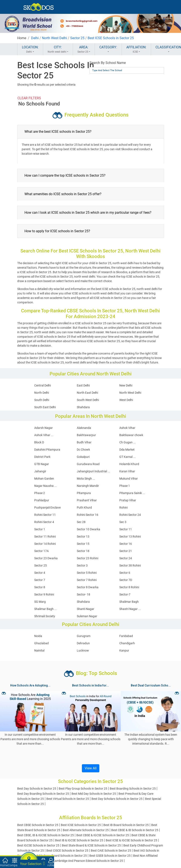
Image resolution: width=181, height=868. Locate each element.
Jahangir (40, 471)
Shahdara (83, 407)
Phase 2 (40, 493)
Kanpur (124, 650)
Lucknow (83, 650)
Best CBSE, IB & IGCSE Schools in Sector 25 (46, 835)
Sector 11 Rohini (45, 536)
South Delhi (42, 400)
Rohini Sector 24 (130, 515)
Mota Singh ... (86, 479)
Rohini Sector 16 (88, 515)
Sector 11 (126, 529)
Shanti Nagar (86, 609)
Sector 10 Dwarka (88, 529)
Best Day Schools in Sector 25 (37, 789)
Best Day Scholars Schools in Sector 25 (117, 799)
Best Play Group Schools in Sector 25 (83, 789)
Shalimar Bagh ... (46, 609)
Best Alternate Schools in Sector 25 (86, 830)
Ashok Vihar (127, 428)
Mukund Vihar (129, 479)
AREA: (84, 49)
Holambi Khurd (129, 464)
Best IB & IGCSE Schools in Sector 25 (79, 840)
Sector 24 (126, 558)
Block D (39, 442)
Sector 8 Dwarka (88, 587)
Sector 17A (41, 551)
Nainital (39, 650)
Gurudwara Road (88, 464)
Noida (38, 636)
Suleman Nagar (87, 616)
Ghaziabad (41, 643)
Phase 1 (125, 486)
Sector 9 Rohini (44, 594)
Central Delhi (43, 385)
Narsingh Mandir (88, 486)
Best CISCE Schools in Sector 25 (67, 851)
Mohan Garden (44, 479)
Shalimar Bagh (129, 602)
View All (91, 768)
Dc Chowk (83, 450)
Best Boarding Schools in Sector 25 (133, 789)
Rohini (123, 508)
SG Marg (40, 602)
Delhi (35, 38)
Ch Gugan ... (128, 442)
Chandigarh (127, 643)
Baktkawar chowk (131, 435)
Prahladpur (42, 500)
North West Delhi (54, 38)
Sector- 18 (83, 594)
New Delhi (126, 385)
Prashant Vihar (87, 500)
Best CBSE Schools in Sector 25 (38, 825)
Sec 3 (123, 522)
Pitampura (84, 493)
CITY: (58, 49)
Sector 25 (77, 38)
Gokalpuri (83, 457)
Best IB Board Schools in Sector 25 (126, 825)
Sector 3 (82, 565)
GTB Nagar (42, 464)
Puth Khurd (84, 508)
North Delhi (42, 393)
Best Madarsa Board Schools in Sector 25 (60, 856)
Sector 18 (83, 551)
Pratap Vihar (128, 500)
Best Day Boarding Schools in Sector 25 (43, 794)
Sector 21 (126, 551)
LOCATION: (30, 49)
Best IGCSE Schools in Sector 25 (38, 845)
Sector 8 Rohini (129, 587)
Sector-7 (125, 594)
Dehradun (83, 643)
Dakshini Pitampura (47, 450)
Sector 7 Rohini (87, 580)
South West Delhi (88, 400)
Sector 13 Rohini (130, 536)
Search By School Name (108, 63)
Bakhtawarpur (86, 435)
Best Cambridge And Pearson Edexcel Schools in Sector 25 (85, 861)
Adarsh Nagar (43, 428)
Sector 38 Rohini (130, 565)
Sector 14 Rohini (45, 544)
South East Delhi (45, 407)
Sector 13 (83, 536)
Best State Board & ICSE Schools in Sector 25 (91, 845)
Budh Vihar (84, 442)
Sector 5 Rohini (87, 573)
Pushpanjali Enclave (47, 508)
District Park (42, 457)
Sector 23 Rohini (88, 558)
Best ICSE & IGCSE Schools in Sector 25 (131, 840)
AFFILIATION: (136, 49)
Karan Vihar (127, 471)
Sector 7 (40, 580)
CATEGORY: (108, 49)
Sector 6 (125, 573)
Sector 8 (40, 587)
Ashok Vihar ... (44, 435)
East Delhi (83, 385)
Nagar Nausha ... (46, 486)
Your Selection (32, 864)
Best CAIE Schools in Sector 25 (111, 851)
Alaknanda (84, 428)
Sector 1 (40, 529)
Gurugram (84, 636)
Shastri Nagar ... (130, 609)
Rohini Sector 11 (45, 515)
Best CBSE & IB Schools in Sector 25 (135, 830)
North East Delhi (87, 393)
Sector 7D (126, 580)
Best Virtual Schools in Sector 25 (68, 799)
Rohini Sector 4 (44, 522)
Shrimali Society (45, 616)
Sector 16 (126, 544)
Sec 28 (81, 522)
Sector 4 (40, 573)
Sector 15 (83, 544)
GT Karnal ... (128, 457)
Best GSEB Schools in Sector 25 (110, 856)
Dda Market (127, 450)
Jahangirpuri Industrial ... (93, 471)
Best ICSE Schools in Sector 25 (111, 38)
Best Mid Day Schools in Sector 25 (94, 794)
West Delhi (126, 400)
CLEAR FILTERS (29, 98)
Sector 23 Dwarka (46, 558)
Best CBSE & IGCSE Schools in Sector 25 (103, 835)
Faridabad (126, 636)
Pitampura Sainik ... (132, 493)
